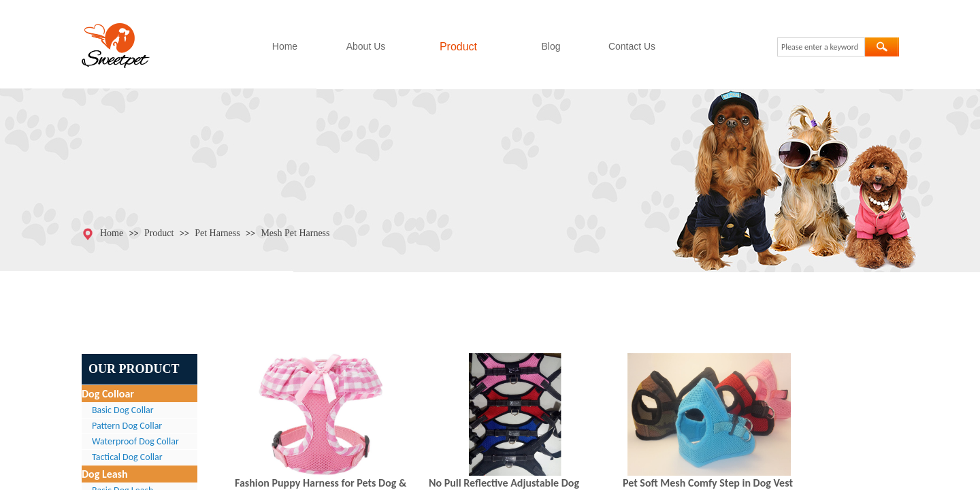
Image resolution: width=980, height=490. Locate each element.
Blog (551, 46)
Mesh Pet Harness (295, 233)
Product (458, 47)
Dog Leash (105, 474)
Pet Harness (217, 233)
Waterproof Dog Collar (135, 441)
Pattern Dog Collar (127, 426)
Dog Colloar (108, 394)
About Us (366, 46)
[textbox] (821, 47)
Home (285, 46)
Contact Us (632, 46)
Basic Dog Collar (123, 410)
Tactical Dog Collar (127, 457)
